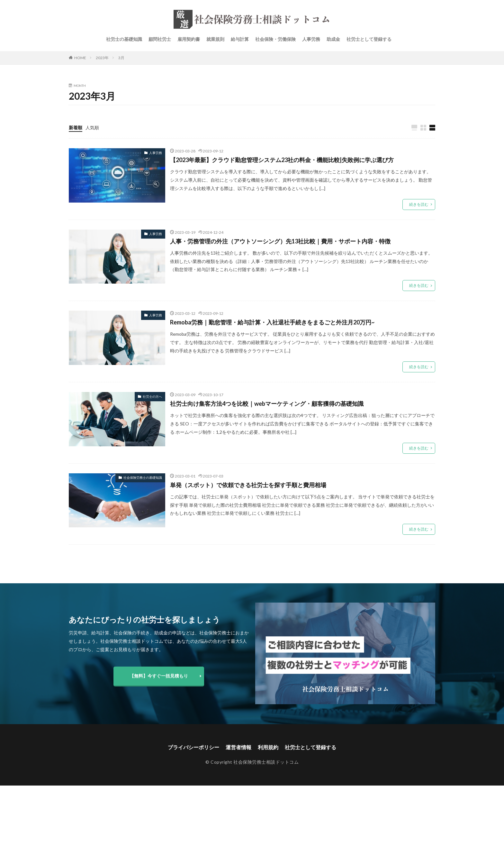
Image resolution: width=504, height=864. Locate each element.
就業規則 (215, 39)
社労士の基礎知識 (124, 39)
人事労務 (311, 39)
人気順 (92, 127)
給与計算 (240, 39)
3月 (121, 58)
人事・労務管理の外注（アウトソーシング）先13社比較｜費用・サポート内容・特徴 (280, 241)
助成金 (333, 39)
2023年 (102, 58)
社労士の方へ (152, 396)
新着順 (76, 127)
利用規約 (268, 747)
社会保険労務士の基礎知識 (143, 477)
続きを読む (419, 204)
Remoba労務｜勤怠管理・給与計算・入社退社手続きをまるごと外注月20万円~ (272, 322)
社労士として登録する (369, 39)
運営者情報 (239, 747)
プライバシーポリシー (194, 747)
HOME (80, 58)
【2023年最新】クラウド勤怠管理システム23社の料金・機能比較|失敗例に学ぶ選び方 (282, 160)
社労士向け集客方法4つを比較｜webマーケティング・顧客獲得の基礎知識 (267, 404)
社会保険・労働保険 (275, 39)
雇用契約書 (189, 39)
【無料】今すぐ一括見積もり (159, 676)
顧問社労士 (160, 39)
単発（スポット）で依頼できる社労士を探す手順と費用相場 (248, 485)
